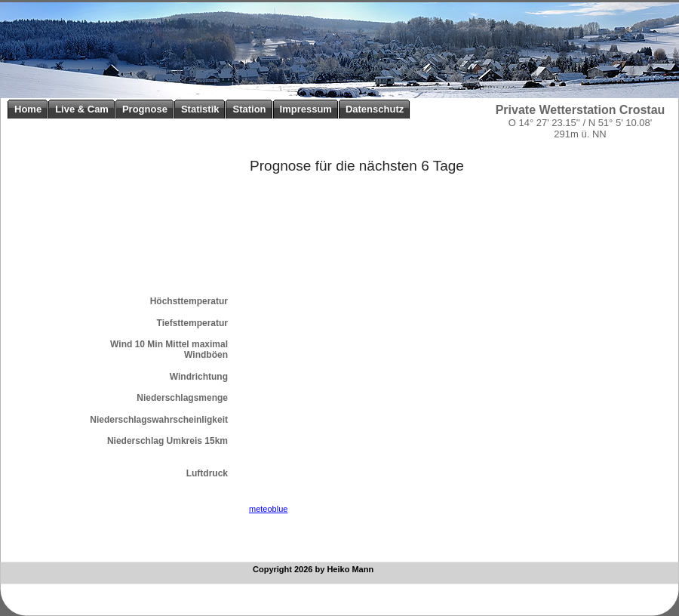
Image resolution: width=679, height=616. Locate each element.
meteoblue (268, 509)
